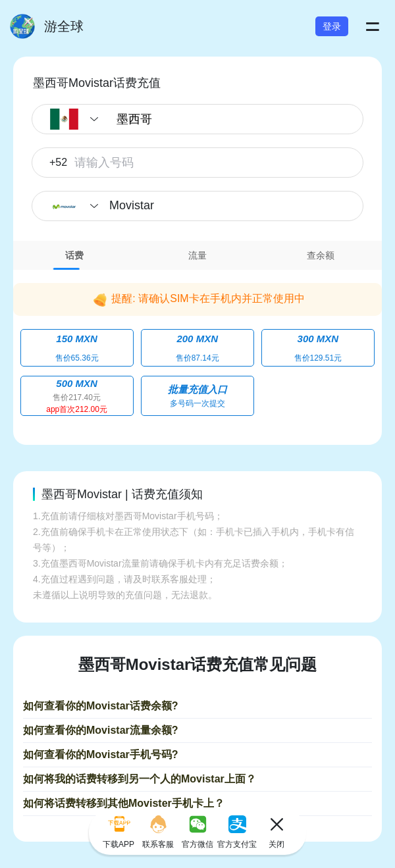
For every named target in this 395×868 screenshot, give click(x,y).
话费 (74, 255)
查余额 (321, 255)
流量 (197, 255)
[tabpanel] (197, 347)
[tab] (75, 255)
